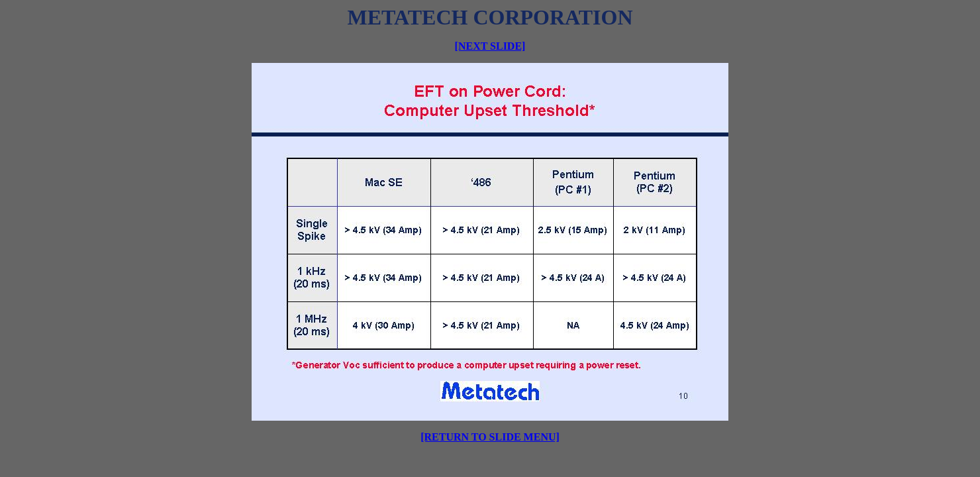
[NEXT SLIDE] (490, 46)
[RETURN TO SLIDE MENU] (490, 437)
